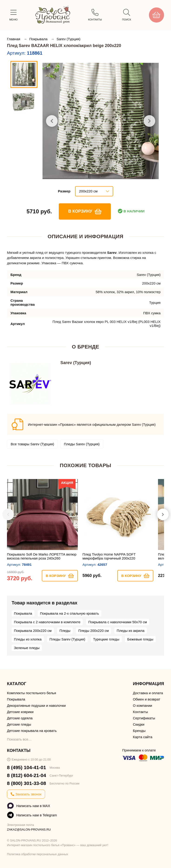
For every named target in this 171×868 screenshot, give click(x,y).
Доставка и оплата (148, 693)
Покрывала (39, 39)
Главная (14, 39)
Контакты (140, 712)
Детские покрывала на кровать (32, 731)
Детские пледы (19, 724)
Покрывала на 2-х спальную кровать (69, 613)
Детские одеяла (20, 718)
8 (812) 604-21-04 (26, 775)
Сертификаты (144, 718)
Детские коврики (20, 712)
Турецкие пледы (106, 639)
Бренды (139, 731)
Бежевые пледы (140, 639)
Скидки (139, 724)
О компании (143, 705)
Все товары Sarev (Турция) (32, 444)
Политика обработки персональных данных (38, 854)
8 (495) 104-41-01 (26, 767)
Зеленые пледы (27, 648)
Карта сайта (143, 737)
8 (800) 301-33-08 (26, 783)
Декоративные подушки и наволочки (36, 705)
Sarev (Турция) (68, 39)
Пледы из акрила (130, 631)
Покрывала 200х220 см (33, 631)
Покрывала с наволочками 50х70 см (118, 622)
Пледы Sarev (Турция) (82, 444)
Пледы (65, 631)
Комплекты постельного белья (31, 693)
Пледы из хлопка (28, 639)
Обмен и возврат (147, 699)
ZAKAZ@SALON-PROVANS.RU (29, 829)
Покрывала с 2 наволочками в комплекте (47, 622)
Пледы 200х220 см (94, 631)
